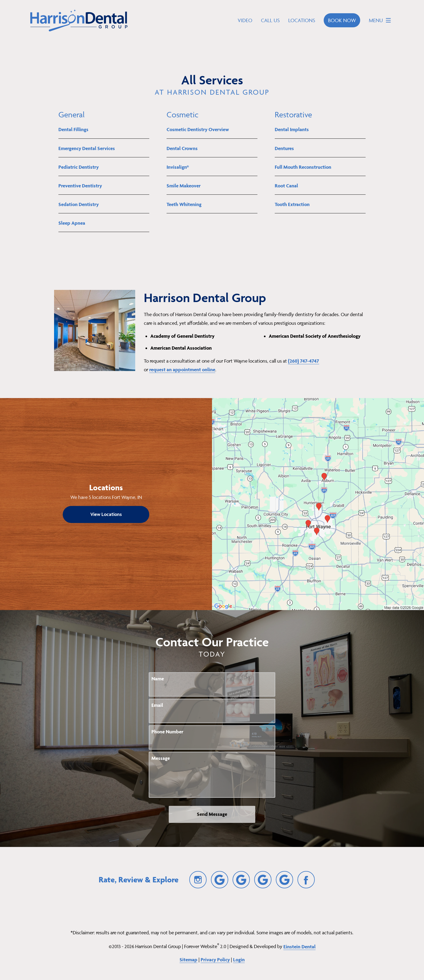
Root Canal (286, 186)
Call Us (270, 20)
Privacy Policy (215, 960)
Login (239, 960)
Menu (381, 20)
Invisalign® (178, 167)
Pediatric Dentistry (79, 167)
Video (245, 20)
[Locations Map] (318, 503)
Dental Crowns (182, 148)
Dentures (284, 148)
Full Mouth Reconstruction (303, 167)
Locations (302, 20)
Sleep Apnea (72, 223)
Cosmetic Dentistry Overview (198, 129)
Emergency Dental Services (87, 148)
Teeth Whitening (184, 204)
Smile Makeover (184, 186)
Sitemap (188, 960)
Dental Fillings (73, 129)
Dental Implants (292, 129)
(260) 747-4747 (304, 361)
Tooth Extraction (292, 204)
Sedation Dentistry (79, 204)
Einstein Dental (299, 947)
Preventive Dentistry (80, 186)
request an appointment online (182, 370)
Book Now (342, 20)
